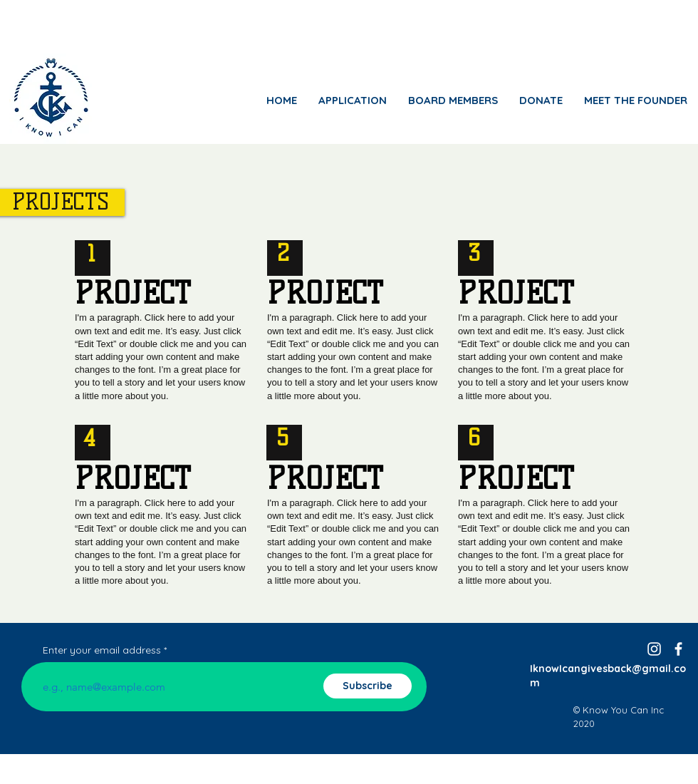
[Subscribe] (368, 686)
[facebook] (678, 649)
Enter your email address (102, 650)
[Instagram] (654, 649)
